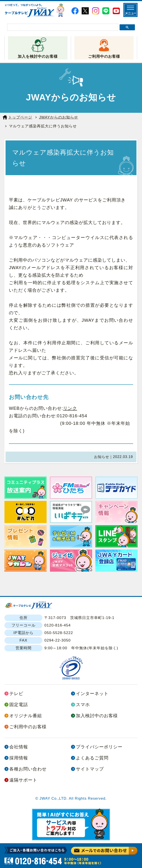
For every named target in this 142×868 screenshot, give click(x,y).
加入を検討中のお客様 (38, 56)
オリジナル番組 (26, 716)
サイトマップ (90, 769)
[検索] (63, 27)
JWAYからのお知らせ (59, 117)
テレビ (16, 694)
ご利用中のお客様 (104, 56)
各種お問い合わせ (28, 769)
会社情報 (19, 747)
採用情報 (19, 758)
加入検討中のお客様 (97, 716)
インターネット (92, 694)
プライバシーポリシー (99, 747)
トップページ (20, 117)
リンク (70, 408)
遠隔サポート (23, 780)
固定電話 (19, 705)
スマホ (83, 705)
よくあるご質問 (92, 758)
